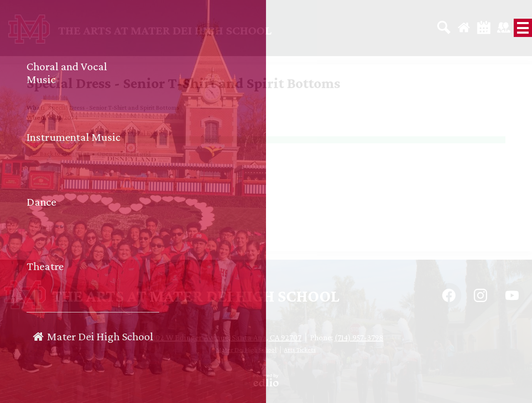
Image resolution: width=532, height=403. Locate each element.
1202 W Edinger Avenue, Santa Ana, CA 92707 (225, 337)
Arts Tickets (300, 350)
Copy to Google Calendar (62, 133)
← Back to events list (61, 154)
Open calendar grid (124, 154)
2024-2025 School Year (58, 140)
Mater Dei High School (246, 350)
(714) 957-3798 (359, 337)
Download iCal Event (134, 133)
